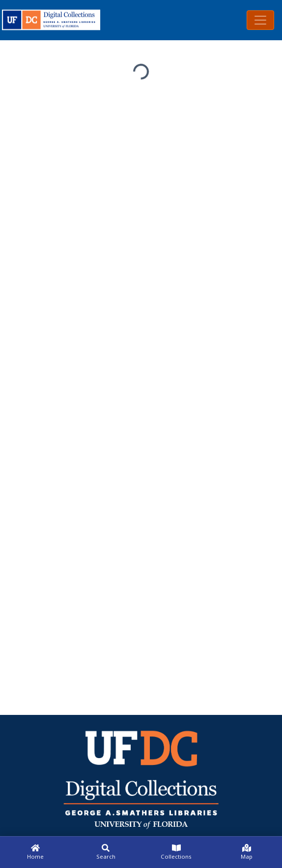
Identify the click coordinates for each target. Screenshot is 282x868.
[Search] (106, 852)
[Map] (247, 852)
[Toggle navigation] (260, 20)
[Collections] (176, 852)
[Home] (35, 852)
